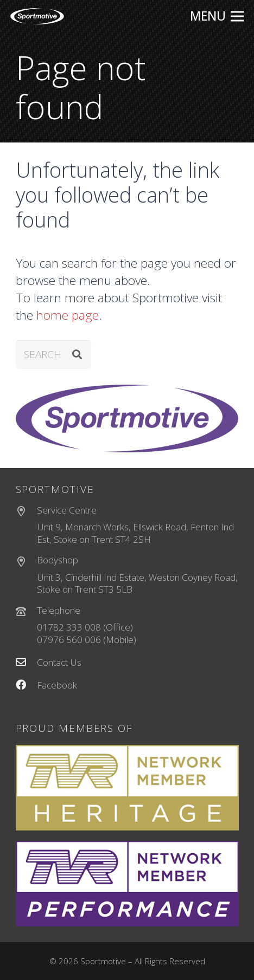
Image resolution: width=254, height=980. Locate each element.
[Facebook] (27, 686)
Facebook (57, 685)
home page (68, 315)
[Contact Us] (27, 663)
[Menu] (217, 16)
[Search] (77, 355)
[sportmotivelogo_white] (37, 16)
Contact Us (59, 662)
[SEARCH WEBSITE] (54, 355)
